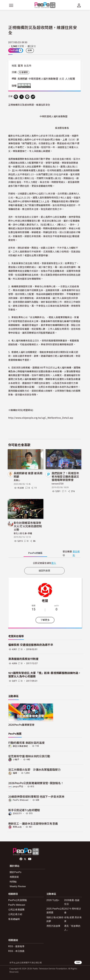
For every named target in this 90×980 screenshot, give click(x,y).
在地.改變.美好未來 (73, 919)
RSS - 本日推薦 (16, 951)
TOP (78, 962)
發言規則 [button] (76, 554)
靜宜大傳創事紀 (20, 746)
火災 (62, 79)
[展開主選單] (11, 5)
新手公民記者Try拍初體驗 (24, 810)
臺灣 (20, 66)
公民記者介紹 (15, 914)
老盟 (45, 600)
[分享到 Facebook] (16, 97)
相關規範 (14, 877)
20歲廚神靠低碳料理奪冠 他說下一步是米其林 (36, 796)
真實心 (17, 480)
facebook (21, 859)
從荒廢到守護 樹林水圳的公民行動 (29, 756)
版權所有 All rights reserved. (25, 86)
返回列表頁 (45, 571)
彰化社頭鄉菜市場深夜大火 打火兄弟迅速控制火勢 (28, 526)
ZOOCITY (17, 813)
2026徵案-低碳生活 (72, 902)
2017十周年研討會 (73, 911)
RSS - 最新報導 (16, 946)
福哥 (15, 773)
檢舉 (30, 50)
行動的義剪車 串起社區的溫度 (26, 743)
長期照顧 (22, 79)
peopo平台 (18, 787)
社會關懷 (23, 72)
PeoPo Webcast (21, 800)
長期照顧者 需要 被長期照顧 (28, 475)
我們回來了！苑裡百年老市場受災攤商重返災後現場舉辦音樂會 (65, 476)
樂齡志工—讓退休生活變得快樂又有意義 (33, 823)
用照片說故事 (53, 926)
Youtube (30, 859)
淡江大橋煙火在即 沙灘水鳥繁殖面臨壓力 (34, 769)
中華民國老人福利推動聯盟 (43, 79)
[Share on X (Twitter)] (22, 97)
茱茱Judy (17, 827)
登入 (54, 563)
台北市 (28, 66)
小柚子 (16, 760)
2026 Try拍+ (53, 900)
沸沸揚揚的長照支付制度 (23, 659)
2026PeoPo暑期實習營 (21, 725)
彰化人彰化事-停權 (23, 533)
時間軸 (13, 882)
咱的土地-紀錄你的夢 (55, 919)
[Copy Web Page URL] (33, 97)
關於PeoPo (16, 872)
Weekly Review (18, 886)
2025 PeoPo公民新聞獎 (55, 911)
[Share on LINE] (27, 97)
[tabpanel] (45, 563)
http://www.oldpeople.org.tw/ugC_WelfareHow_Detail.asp (41, 418)
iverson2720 (58, 484)
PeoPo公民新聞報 (18, 900)
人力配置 (70, 79)
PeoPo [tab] (35, 553)
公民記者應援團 (16, 910)
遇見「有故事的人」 (72, 928)
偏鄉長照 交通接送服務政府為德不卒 (31, 645)
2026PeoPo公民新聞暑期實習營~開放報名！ (36, 783)
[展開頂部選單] (79, 5)
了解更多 (45, 620)
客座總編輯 (14, 919)
